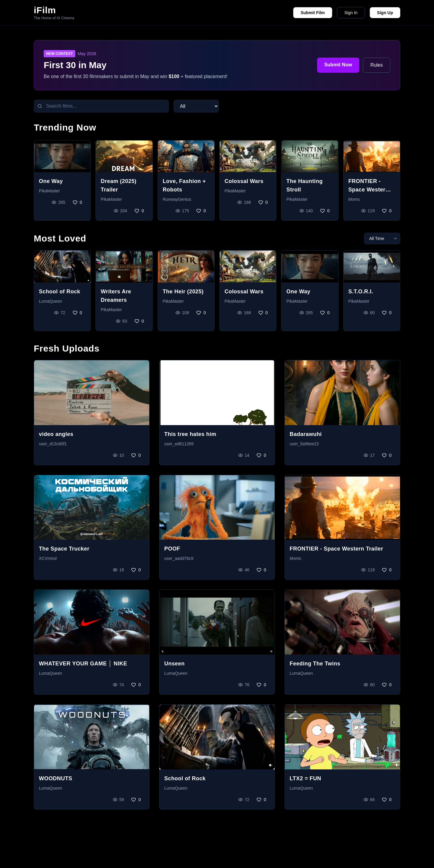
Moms (354, 199)
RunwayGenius (177, 199)
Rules (377, 65)
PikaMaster (49, 191)
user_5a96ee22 (304, 444)
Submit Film (313, 13)
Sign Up (385, 13)
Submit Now (338, 65)
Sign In (351, 13)
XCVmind (48, 558)
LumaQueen (50, 301)
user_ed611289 (179, 444)
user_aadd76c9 (179, 558)
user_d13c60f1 (53, 444)
